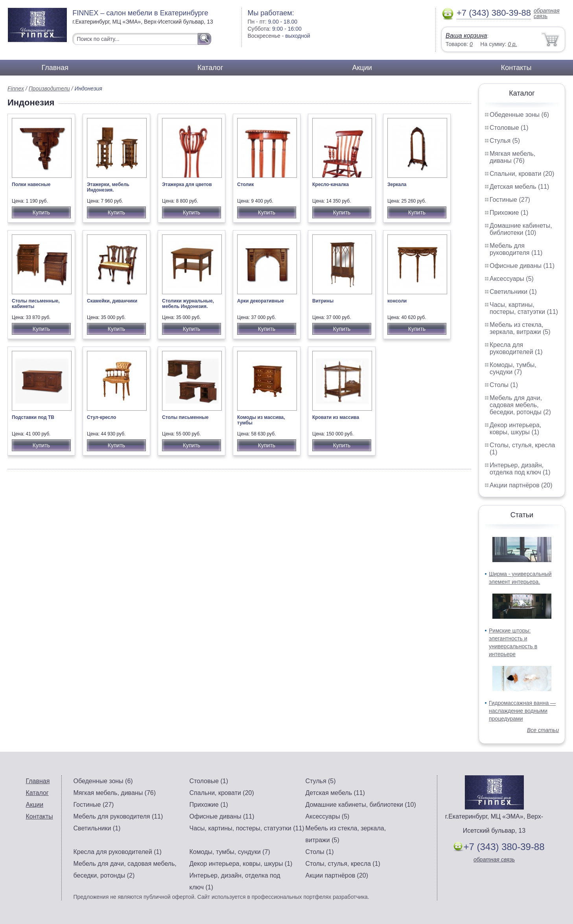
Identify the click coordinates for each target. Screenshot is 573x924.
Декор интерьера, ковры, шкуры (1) (515, 429)
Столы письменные (185, 417)
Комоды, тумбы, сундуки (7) (513, 368)
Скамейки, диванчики (112, 301)
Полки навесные (31, 184)
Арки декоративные (261, 301)
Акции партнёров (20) (521, 485)
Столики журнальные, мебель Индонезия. (188, 304)
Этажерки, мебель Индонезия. (108, 187)
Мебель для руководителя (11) (516, 249)
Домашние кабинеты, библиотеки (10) (521, 229)
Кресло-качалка (331, 184)
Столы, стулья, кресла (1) (343, 864)
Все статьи (543, 730)
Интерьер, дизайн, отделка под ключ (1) (520, 469)
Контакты (516, 68)
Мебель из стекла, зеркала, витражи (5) (520, 328)
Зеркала (397, 184)
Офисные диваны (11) (522, 266)
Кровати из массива (336, 417)
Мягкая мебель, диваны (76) (512, 157)
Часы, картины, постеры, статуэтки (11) (524, 308)
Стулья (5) (505, 141)
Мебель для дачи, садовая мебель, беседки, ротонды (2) (520, 405)
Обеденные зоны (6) (519, 115)
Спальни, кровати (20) (522, 174)
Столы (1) (504, 385)
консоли (397, 301)
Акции (362, 68)
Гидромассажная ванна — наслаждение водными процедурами (522, 711)
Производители (49, 89)
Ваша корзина (466, 36)
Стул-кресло (101, 417)
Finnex (16, 89)
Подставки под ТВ (33, 417)
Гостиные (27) (510, 200)
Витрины (323, 301)
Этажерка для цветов (187, 184)
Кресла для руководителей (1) (516, 348)
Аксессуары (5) (512, 279)
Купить (41, 212)
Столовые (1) (509, 128)
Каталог (210, 68)
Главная (55, 68)
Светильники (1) (513, 292)
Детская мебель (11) (519, 187)
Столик (245, 184)
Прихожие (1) (509, 213)
